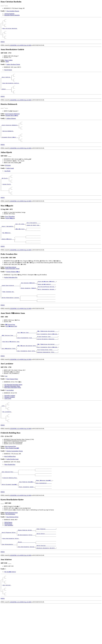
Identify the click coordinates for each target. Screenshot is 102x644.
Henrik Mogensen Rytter (11, 544)
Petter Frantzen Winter (12, 403)
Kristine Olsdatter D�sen (13, 291)
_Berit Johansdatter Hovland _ (46, 309)
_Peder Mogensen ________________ (46, 561)
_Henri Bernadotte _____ (33, 239)
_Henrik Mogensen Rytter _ (9, 565)
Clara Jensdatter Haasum (13, 11)
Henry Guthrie (9, 64)
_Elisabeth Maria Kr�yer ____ (10, 148)
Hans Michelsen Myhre (12, 549)
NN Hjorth (8, 177)
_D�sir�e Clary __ (21, 246)
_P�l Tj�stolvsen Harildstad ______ (48, 354)
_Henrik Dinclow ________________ (46, 581)
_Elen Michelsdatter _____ (9, 579)
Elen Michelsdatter (10, 546)
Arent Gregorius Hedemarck (12, 122)
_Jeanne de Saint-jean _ (33, 242)
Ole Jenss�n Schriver (10, 608)
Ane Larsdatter (7, 438)
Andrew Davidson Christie (13, 68)
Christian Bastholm (9, 14)
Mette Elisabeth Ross (10, 493)
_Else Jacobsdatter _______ (44, 514)
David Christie (8, 74)
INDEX (3, 46)
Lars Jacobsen (10, 415)
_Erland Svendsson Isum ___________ (47, 359)
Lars (6, 400)
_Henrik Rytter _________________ (46, 567)
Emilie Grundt (10, 180)
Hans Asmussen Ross (11, 475)
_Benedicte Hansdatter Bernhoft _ (46, 584)
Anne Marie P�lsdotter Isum (11, 365)
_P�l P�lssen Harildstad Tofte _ (27, 369)
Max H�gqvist (7, 250)
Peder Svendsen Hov (8, 312)
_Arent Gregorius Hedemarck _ (10, 134)
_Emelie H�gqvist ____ (8, 258)
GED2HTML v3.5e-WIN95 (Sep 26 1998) (21, 49)
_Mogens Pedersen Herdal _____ (26, 562)
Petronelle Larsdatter (10, 420)
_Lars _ (3, 431)
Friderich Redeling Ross (10, 508)
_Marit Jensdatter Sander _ (27, 518)
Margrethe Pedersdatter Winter (12, 410)
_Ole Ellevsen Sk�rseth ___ (29, 302)
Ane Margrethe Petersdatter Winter (13, 409)
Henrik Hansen (8, 555)
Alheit (7, 66)
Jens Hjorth (7, 183)
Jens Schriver (7, 623)
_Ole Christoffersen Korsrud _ (46, 306)
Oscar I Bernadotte (10, 232)
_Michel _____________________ (26, 577)
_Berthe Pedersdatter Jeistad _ (11, 319)
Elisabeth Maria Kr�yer (12, 124)
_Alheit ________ (6, 96)
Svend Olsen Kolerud (11, 286)
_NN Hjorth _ (5, 191)
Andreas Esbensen (11, 127)
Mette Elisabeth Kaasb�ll (12, 476)
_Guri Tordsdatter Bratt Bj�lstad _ (48, 356)
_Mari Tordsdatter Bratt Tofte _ (26, 375)
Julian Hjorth (7, 198)
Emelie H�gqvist (10, 234)
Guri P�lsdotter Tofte (11, 349)
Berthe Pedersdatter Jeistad (12, 288)
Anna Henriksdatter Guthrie (11, 89)
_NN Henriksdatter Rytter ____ (26, 568)
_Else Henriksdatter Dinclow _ (26, 582)
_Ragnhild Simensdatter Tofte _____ (47, 376)
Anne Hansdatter (9, 557)
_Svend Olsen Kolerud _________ (11, 305)
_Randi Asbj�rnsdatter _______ (47, 304)
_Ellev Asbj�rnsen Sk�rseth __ (47, 301)
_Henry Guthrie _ (6, 82)
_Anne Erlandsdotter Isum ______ (26, 361)
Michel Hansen (8, 554)
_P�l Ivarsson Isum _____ (9, 358)
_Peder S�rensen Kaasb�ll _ (44, 511)
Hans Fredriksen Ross (10, 485)
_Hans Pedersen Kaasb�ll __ (27, 513)
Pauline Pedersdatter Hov (11, 297)
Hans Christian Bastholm (10, 31)
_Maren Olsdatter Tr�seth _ (29, 308)
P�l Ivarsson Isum (10, 347)
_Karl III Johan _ (20, 240)
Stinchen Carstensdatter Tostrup (15, 479)
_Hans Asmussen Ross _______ (10, 501)
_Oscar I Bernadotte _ (8, 243)
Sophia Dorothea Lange (12, 488)
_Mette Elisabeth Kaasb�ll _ (10, 515)
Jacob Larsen (8, 423)
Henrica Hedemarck (8, 141)
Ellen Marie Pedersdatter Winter (13, 412)
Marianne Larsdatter (10, 421)
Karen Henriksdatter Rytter (11, 572)
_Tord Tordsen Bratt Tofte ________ (47, 374)
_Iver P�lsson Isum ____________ (27, 355)
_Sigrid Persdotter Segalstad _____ (47, 362)
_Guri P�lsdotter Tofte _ (9, 372)
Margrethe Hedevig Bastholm (12, 15)
